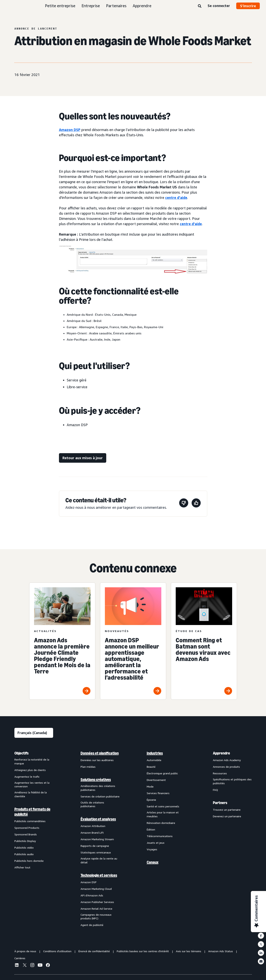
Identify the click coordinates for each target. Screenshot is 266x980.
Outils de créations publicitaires (92, 804)
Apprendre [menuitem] (221, 753)
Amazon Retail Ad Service (96, 909)
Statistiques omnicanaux (96, 852)
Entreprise (91, 6)
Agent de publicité (92, 925)
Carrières (20, 958)
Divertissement (156, 780)
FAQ (215, 790)
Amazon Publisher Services (97, 902)
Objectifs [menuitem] (22, 753)
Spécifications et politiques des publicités (232, 781)
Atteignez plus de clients (30, 770)
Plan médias (88, 767)
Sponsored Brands (26, 834)
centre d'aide (176, 198)
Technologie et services (99, 875)
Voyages (152, 849)
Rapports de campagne (95, 846)
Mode (150, 786)
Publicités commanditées (30, 821)
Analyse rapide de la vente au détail (99, 860)
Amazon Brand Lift (92, 833)
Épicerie (151, 800)
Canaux (153, 862)
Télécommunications (160, 836)
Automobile (154, 760)
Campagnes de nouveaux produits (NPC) (96, 917)
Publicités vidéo (24, 848)
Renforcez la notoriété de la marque (32, 761)
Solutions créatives (96, 780)
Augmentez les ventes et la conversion (32, 785)
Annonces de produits (226, 767)
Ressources (220, 773)
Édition (151, 829)
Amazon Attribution (93, 826)
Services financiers (158, 793)
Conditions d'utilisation (57, 951)
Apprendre (142, 6)
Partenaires (116, 6)
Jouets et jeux (156, 843)
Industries (155, 753)
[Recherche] (200, 6)
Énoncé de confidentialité (94, 951)
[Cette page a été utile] (196, 504)
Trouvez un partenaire (227, 810)
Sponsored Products (27, 828)
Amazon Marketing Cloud (96, 889)
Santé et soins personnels (163, 806)
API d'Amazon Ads (92, 895)
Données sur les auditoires (97, 760)
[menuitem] (34, 839)
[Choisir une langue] (34, 733)
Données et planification (100, 753)
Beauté (151, 767)
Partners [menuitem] (220, 803)
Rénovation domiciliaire (161, 823)
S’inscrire (248, 6)
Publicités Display (25, 841)
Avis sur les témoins (189, 951)
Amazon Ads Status (221, 951)
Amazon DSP (70, 130)
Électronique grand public (162, 773)
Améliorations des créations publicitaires (98, 788)
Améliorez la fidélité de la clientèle (31, 794)
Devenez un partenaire (227, 816)
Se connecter (219, 6)
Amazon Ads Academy (227, 760)
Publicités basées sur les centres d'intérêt (143, 951)
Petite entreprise (60, 6)
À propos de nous (25, 951)
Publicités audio (24, 854)
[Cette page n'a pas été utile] (184, 504)
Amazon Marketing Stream (97, 839)
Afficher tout (22, 867)
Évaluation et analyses (98, 819)
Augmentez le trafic (27, 777)
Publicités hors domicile (29, 861)
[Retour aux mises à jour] (83, 458)
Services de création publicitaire (100, 796)
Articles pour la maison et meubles (163, 814)
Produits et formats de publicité (32, 812)
